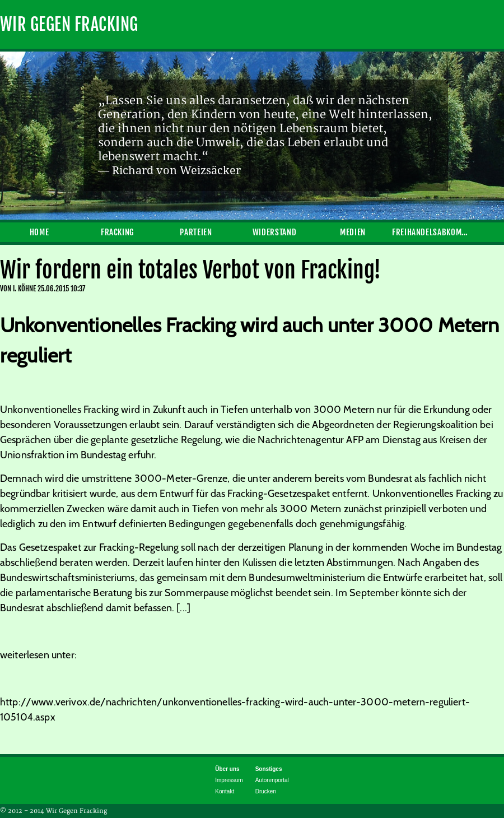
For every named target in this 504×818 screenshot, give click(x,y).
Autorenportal (272, 780)
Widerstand (274, 232)
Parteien (196, 232)
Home (39, 232)
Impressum (229, 780)
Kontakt (225, 791)
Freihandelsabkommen (431, 232)
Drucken (266, 791)
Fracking (118, 232)
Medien (353, 232)
